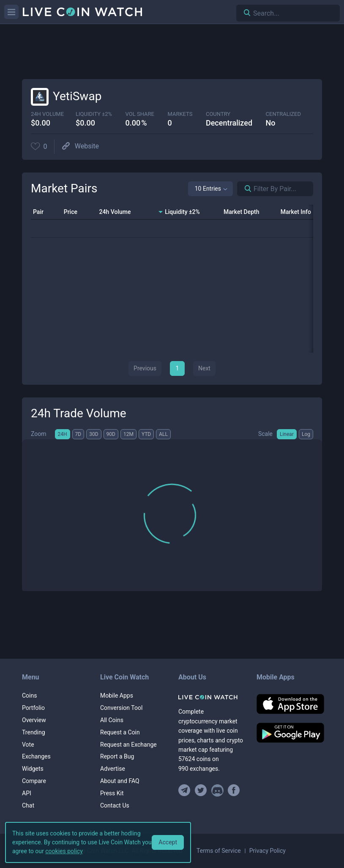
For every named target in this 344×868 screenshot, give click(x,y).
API (27, 793)
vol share (140, 114)
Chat (28, 805)
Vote (28, 745)
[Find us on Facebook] (234, 790)
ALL (163, 434)
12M (128, 434)
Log (306, 434)
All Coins (112, 720)
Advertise (113, 769)
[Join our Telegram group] (186, 790)
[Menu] (11, 12)
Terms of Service (219, 851)
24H (63, 434)
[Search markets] (244, 189)
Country (218, 114)
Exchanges (36, 756)
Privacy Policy (268, 851)
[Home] (211, 697)
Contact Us (115, 805)
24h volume (47, 114)
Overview (34, 720)
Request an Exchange (128, 745)
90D (111, 434)
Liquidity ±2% (94, 114)
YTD (146, 434)
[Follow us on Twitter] (201, 790)
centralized (283, 114)
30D (94, 434)
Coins (29, 695)
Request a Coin (120, 732)
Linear (287, 434)
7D (78, 434)
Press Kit (112, 793)
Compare (34, 781)
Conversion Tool (121, 708)
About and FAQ (120, 781)
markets (180, 114)
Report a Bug (117, 756)
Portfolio (33, 708)
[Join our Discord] (217, 790)
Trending (34, 732)
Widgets (33, 769)
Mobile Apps (117, 695)
